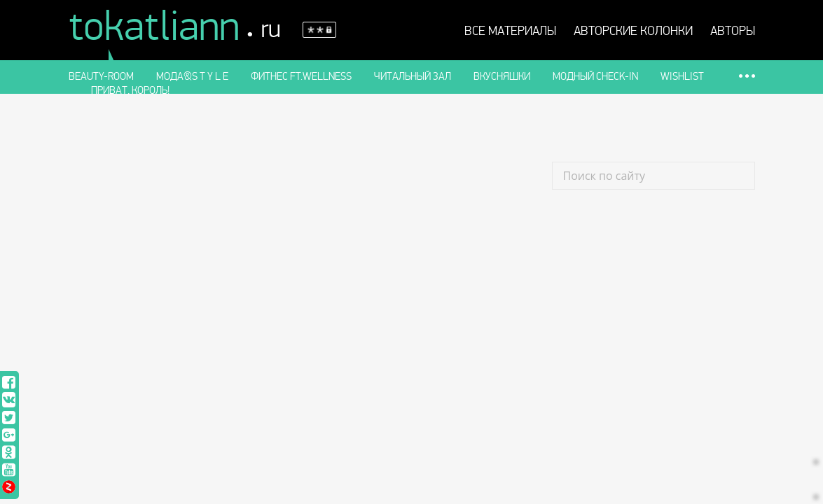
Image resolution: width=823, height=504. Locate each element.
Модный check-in (595, 76)
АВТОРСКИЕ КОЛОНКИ (633, 31)
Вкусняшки (502, 76)
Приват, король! (130, 90)
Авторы (733, 31)
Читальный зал (413, 76)
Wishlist (682, 76)
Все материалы (510, 31)
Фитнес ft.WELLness (301, 76)
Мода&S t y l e (192, 76)
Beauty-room (101, 76)
